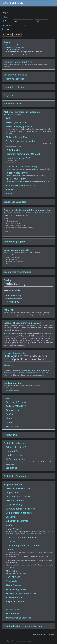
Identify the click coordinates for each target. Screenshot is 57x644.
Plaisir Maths (12, 426)
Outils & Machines (13, 383)
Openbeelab (12, 581)
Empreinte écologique (15, 87)
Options (6, 29)
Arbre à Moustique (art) (18, 447)
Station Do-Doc (13, 610)
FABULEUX (11, 418)
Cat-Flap (10, 414)
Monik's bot (12, 571)
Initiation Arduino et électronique (23, 166)
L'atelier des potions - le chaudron (23, 546)
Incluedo (10, 541)
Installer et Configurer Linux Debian (22, 323)
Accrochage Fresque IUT (18, 488)
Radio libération (14, 597)
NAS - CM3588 (13, 577)
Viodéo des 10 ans (13, 104)
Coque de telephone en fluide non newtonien (27, 210)
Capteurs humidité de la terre (21, 509)
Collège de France (41, 370)
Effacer (18, 35)
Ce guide (8, 334)
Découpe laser (12, 388)
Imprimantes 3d (12, 390)
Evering (8, 280)
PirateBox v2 (10, 435)
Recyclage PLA (13, 302)
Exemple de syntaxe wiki (14, 49)
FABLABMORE (13, 150)
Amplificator (12, 493)
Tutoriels (10, 194)
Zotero (9, 365)
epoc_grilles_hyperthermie (17, 272)
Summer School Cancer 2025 (20, 185)
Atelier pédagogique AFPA (19, 126)
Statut (7, 21)
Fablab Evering (13, 295)
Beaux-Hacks (12, 410)
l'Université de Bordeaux (33, 373)
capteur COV (12, 451)
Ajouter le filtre (7, 26)
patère (9, 422)
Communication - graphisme (18, 62)
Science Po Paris (26, 370)
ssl (7, 606)
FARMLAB (9, 310)
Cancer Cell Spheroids (15, 202)
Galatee (10, 525)
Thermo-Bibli (12, 614)
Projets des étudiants (15, 476)
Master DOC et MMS (16, 179)
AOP (8, 118)
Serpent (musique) (15, 601)
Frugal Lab (9, 95)
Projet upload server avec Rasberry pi (23, 626)
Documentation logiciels (16, 250)
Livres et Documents (14, 353)
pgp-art (8, 398)
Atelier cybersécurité (16, 122)
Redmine (12, 641)
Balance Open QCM (16, 505)
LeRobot (10, 550)
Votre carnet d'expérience (16, 47)
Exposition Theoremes (17, 521)
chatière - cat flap (15, 455)
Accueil (7, 42)
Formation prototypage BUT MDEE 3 (24, 154)
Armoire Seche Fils (15, 79)
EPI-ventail (11, 517)
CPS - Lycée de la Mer (17, 137)
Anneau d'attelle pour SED (19, 497)
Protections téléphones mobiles (22, 593)
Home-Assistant (14, 529)
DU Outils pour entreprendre (20, 141)
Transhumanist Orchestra (19, 618)
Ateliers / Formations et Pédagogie (22, 112)
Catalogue (11, 356)
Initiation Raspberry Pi (17, 173)
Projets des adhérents (15, 443)
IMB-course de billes (16, 459)
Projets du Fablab (13, 484)
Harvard (12, 373)
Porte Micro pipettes (16, 589)
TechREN (10, 190)
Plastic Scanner (13, 585)
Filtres (6, 17)
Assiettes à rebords (15, 501)
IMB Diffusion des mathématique (22, 537)
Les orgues (11, 468)
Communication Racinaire (19, 513)
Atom (52, 635)
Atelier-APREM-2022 (16, 406)
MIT (6, 373)
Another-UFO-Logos (16, 402)
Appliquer (8, 35)
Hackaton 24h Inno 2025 (18, 158)
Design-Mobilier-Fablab (15, 75)
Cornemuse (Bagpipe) (15, 242)
